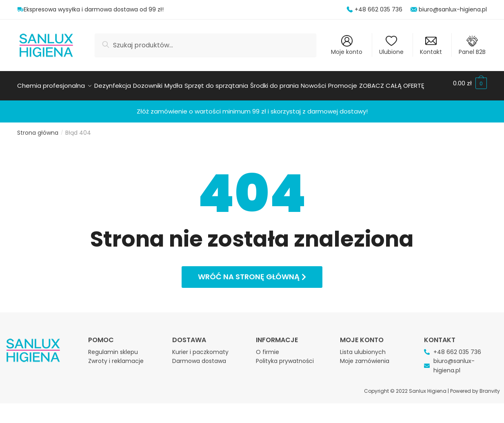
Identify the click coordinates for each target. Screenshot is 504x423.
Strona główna (38, 152)
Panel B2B (472, 46)
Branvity (490, 411)
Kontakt (431, 46)
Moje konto (347, 46)
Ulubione (391, 46)
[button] (252, 297)
